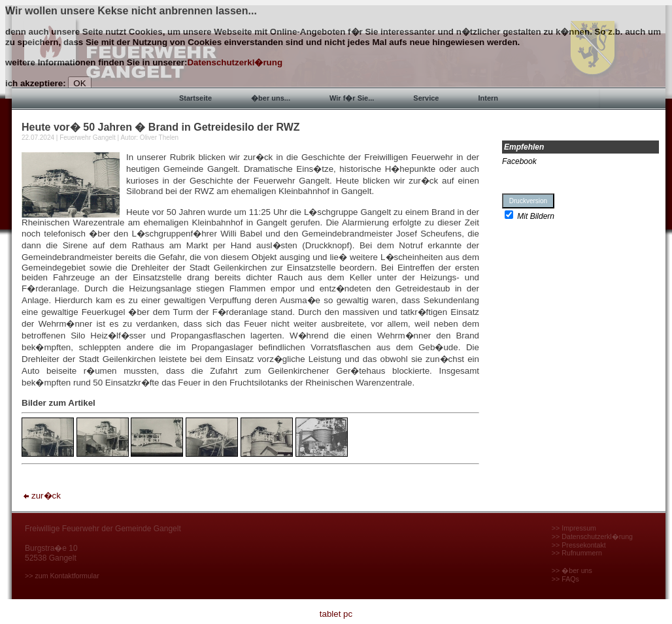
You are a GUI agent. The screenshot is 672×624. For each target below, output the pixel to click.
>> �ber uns (572, 570)
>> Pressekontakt (579, 545)
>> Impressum (574, 528)
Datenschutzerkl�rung (235, 62)
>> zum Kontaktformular (62, 576)
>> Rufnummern (577, 553)
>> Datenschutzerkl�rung (592, 536)
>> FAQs (565, 579)
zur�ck (41, 496)
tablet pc (336, 614)
